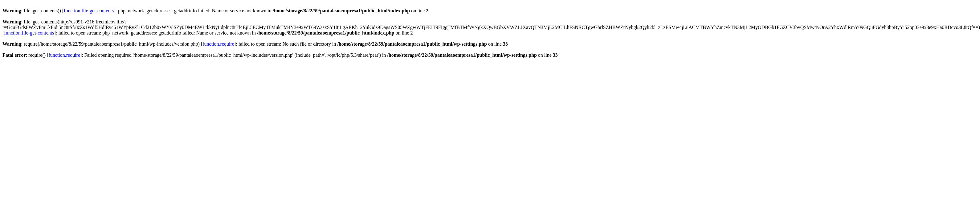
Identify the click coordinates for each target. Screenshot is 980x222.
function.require (218, 44)
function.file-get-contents (89, 11)
